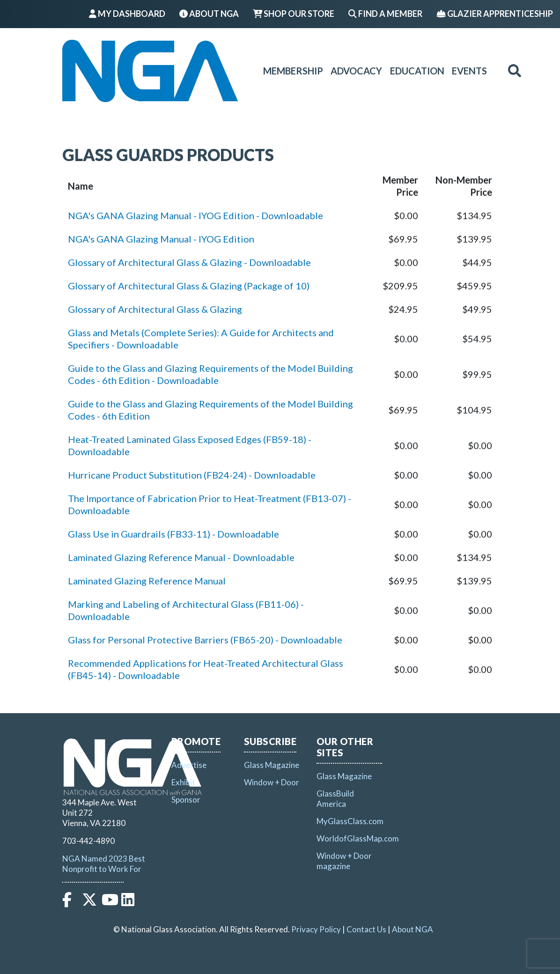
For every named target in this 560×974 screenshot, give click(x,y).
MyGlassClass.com (350, 821)
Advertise (189, 765)
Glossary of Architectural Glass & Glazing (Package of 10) (189, 286)
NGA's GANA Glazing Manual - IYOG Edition (161, 239)
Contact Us (366, 929)
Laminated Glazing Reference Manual (147, 581)
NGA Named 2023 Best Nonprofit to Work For (104, 864)
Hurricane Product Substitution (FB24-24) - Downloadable (192, 475)
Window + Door (272, 782)
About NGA (209, 14)
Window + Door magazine (344, 861)
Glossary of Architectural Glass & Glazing (155, 309)
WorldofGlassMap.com (358, 838)
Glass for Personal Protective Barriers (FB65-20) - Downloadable (205, 640)
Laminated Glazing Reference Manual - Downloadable (181, 557)
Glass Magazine (272, 765)
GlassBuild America (335, 799)
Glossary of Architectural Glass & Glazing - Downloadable (189, 262)
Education (417, 71)
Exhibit (183, 782)
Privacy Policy (316, 929)
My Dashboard (127, 14)
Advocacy (356, 71)
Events (469, 71)
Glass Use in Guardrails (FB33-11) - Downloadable (173, 534)
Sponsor (186, 800)
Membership (293, 71)
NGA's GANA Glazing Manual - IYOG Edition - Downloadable (195, 215)
